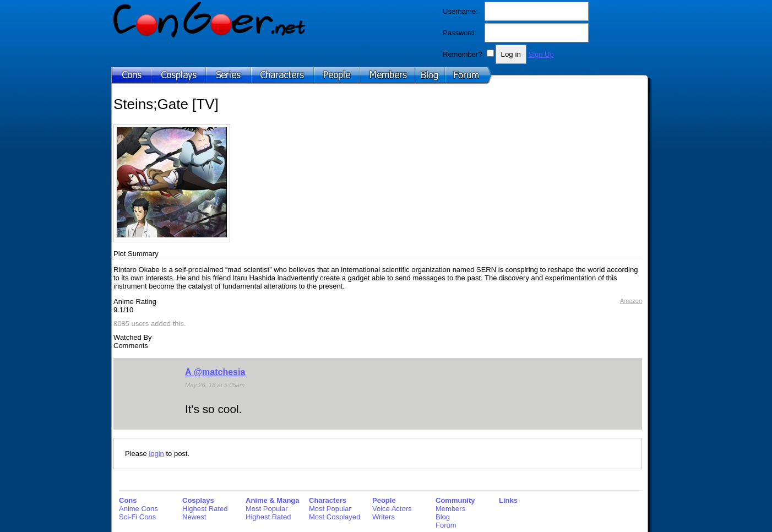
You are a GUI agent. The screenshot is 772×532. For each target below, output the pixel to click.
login (156, 454)
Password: (460, 33)
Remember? (463, 54)
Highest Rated (205, 509)
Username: (460, 11)
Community (455, 500)
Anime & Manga (273, 500)
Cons (128, 500)
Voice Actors (392, 509)
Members (450, 509)
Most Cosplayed (335, 517)
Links (508, 500)
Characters (328, 500)
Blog (443, 517)
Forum (446, 525)
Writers (384, 517)
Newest (194, 517)
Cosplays (198, 500)
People (384, 500)
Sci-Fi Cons (137, 517)
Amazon (631, 301)
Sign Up (541, 54)
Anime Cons (138, 509)
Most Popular (267, 509)
